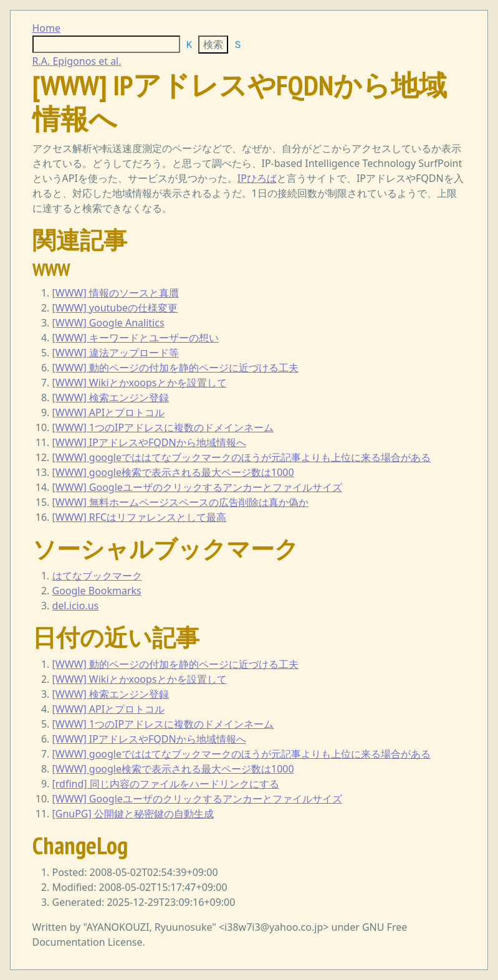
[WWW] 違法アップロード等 (116, 353)
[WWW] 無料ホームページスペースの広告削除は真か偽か (180, 502)
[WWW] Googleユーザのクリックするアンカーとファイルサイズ (197, 487)
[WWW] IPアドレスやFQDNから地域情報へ (149, 442)
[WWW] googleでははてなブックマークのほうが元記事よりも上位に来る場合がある (242, 457)
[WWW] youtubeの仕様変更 (115, 308)
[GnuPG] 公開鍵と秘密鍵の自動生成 (133, 814)
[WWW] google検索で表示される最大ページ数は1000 (173, 472)
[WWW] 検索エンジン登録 (111, 397)
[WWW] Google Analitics (108, 323)
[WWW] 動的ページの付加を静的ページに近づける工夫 (175, 368)
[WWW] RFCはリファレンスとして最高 (140, 517)
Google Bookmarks (97, 591)
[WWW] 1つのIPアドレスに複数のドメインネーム (163, 427)
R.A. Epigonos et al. (77, 61)
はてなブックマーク (97, 576)
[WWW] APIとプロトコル (109, 412)
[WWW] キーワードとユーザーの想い (136, 338)
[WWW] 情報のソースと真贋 (116, 293)
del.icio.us (76, 606)
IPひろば (257, 178)
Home (47, 28)
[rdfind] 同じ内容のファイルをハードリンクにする (166, 784)
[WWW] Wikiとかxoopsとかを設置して (140, 383)
